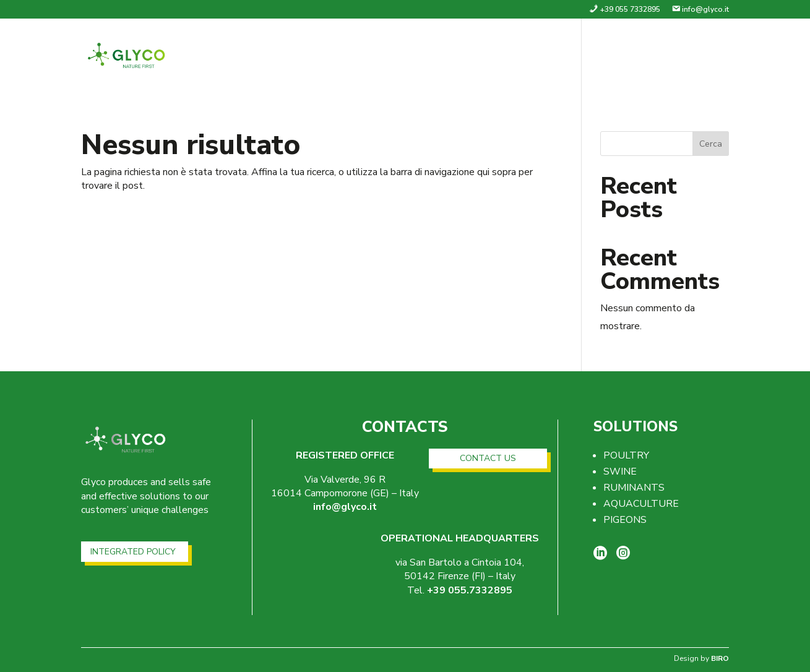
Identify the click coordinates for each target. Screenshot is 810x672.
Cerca (711, 144)
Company (542, 58)
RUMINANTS (634, 488)
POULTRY (626, 455)
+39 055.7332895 (470, 590)
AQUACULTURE (641, 504)
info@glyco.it (345, 507)
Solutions (613, 58)
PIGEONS (625, 520)
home (487, 58)
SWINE (620, 472)
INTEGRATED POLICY (133, 552)
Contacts (700, 58)
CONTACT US (488, 458)
